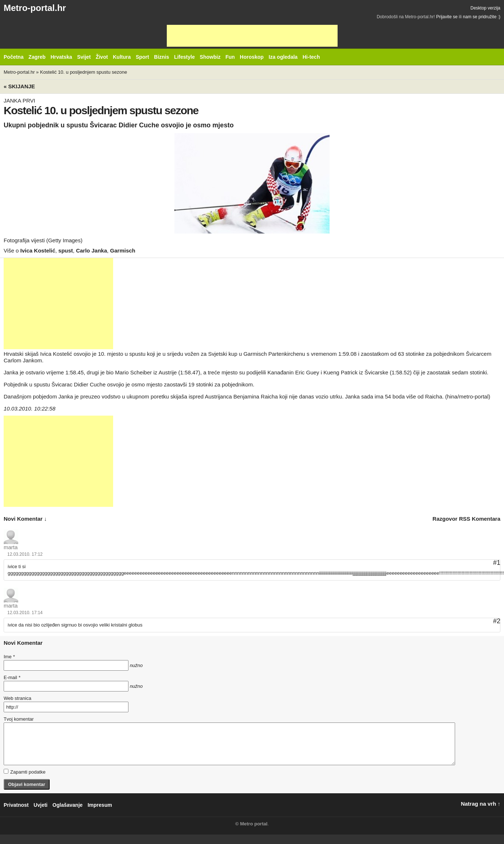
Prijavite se (447, 17)
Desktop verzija (485, 8)
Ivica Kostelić (38, 250)
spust (66, 250)
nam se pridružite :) (482, 17)
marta (11, 547)
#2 (497, 621)
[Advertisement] (252, 36)
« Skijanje (19, 86)
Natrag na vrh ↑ (481, 804)
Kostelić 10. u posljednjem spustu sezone (84, 72)
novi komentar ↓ (25, 519)
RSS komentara (480, 519)
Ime (9, 657)
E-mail (12, 677)
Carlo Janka (91, 250)
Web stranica (18, 698)
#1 (497, 563)
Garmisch (123, 250)
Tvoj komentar (19, 719)
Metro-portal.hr (35, 8)
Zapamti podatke (25, 772)
